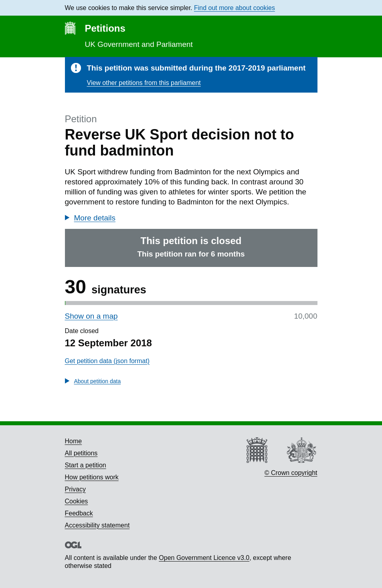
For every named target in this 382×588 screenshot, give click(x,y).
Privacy (75, 489)
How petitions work (92, 477)
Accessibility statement (97, 525)
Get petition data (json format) (107, 361)
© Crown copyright (291, 473)
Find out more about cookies (234, 8)
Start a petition (86, 465)
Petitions (105, 28)
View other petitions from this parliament (144, 83)
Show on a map (91, 316)
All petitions (81, 453)
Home (74, 441)
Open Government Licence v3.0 (204, 558)
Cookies (77, 501)
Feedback (79, 513)
